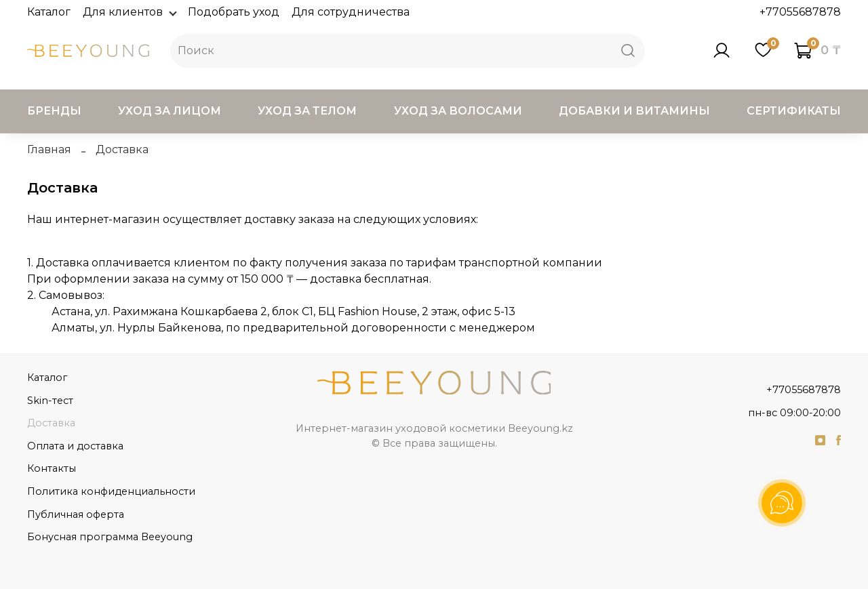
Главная (49, 149)
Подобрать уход (234, 12)
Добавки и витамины (634, 111)
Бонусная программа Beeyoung (110, 537)
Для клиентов (129, 12)
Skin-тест (50, 401)
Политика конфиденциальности (111, 491)
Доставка (51, 423)
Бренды (54, 111)
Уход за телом (307, 111)
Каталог (49, 12)
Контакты (52, 468)
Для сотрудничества (351, 12)
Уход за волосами (458, 111)
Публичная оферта (76, 514)
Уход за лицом (170, 111)
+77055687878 (800, 12)
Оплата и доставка (75, 446)
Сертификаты (794, 111)
